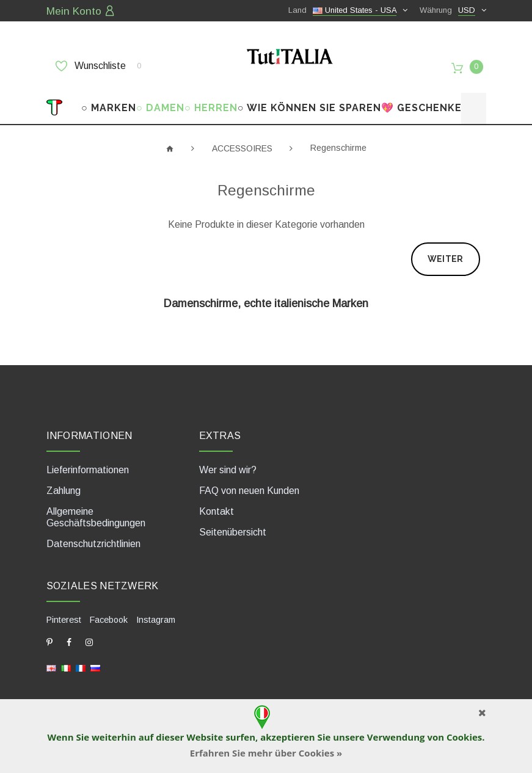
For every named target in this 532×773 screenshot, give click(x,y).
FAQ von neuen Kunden (249, 485)
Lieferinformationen (88, 464)
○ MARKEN (109, 102)
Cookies (464, 737)
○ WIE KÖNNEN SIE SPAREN (309, 102)
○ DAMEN (160, 102)
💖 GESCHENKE (421, 102)
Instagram (156, 614)
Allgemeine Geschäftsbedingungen (96, 512)
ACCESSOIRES (242, 142)
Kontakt (217, 506)
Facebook (109, 614)
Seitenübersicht (233, 527)
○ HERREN (211, 102)
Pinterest (64, 614)
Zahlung (64, 485)
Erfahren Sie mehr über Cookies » (266, 753)
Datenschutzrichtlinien (93, 538)
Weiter (446, 253)
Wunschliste (98, 65)
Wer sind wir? (228, 464)
